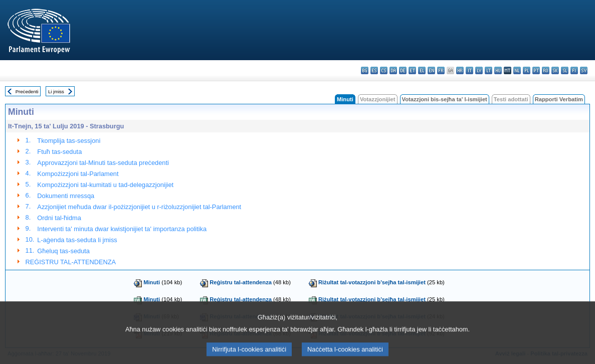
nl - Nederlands (517, 70)
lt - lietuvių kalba (488, 70)
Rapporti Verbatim (559, 99)
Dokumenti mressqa (66, 196)
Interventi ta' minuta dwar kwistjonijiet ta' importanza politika (122, 229)
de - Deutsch (403, 70)
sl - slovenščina (565, 70)
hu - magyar (498, 70)
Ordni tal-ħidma (59, 218)
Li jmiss (56, 92)
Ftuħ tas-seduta (59, 152)
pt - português (536, 70)
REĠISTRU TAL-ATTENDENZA (71, 262)
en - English (431, 70)
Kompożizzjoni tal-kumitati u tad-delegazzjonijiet (105, 185)
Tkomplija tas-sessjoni (69, 141)
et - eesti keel (412, 70)
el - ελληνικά (422, 70)
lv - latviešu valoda (479, 70)
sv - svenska (584, 70)
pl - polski (527, 70)
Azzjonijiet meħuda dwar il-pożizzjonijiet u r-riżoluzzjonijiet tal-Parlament (139, 207)
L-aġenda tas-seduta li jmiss (77, 240)
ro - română (546, 70)
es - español (374, 70)
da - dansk (393, 70)
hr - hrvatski (460, 70)
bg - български (365, 70)
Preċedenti (27, 92)
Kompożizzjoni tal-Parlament (78, 174)
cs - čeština (384, 70)
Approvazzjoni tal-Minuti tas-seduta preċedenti (103, 163)
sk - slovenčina (555, 70)
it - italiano (469, 70)
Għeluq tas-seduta (63, 251)
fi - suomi (574, 70)
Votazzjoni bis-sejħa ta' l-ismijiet (445, 99)
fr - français (441, 70)
